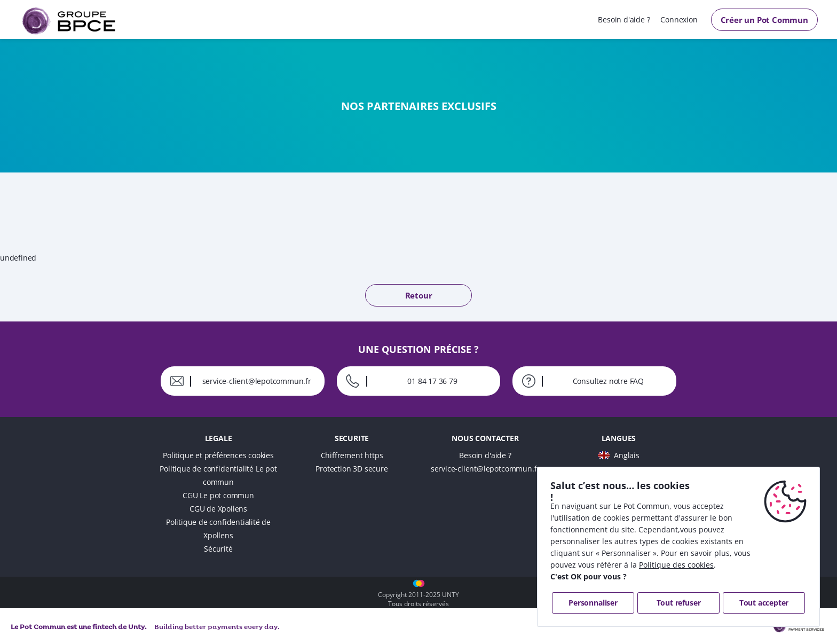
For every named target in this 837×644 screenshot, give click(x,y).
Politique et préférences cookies (218, 455)
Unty (136, 627)
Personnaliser (593, 603)
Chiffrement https (352, 455)
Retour (419, 295)
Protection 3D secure (352, 469)
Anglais (627, 455)
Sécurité (218, 549)
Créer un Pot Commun (764, 20)
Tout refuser (679, 603)
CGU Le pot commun (218, 495)
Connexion (679, 19)
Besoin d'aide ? (624, 19)
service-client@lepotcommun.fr (485, 469)
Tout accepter (764, 603)
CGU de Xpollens (218, 509)
